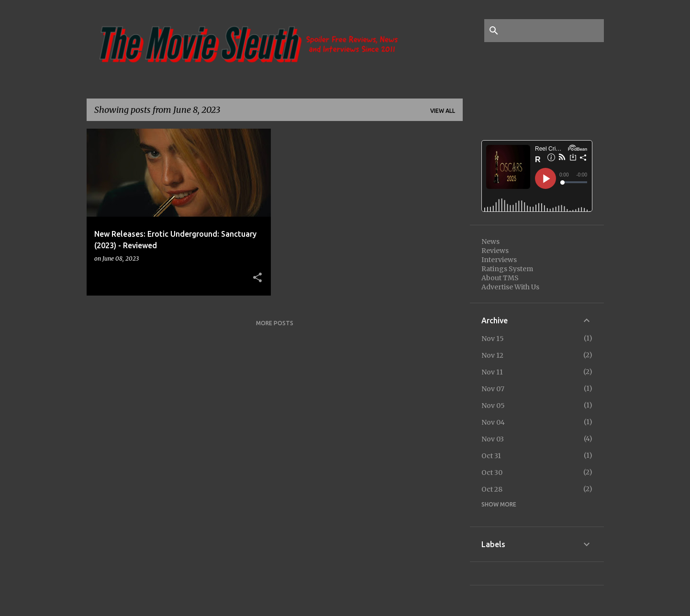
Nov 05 (493, 406)
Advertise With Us (510, 287)
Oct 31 (491, 456)
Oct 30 (492, 473)
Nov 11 (492, 372)
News (490, 242)
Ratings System (507, 269)
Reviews (495, 251)
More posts (275, 323)
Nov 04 (493, 422)
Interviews (499, 260)
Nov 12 (492, 355)
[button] (257, 278)
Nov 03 (493, 439)
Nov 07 (493, 389)
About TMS (500, 278)
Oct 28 (492, 489)
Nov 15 (493, 339)
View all (443, 111)
